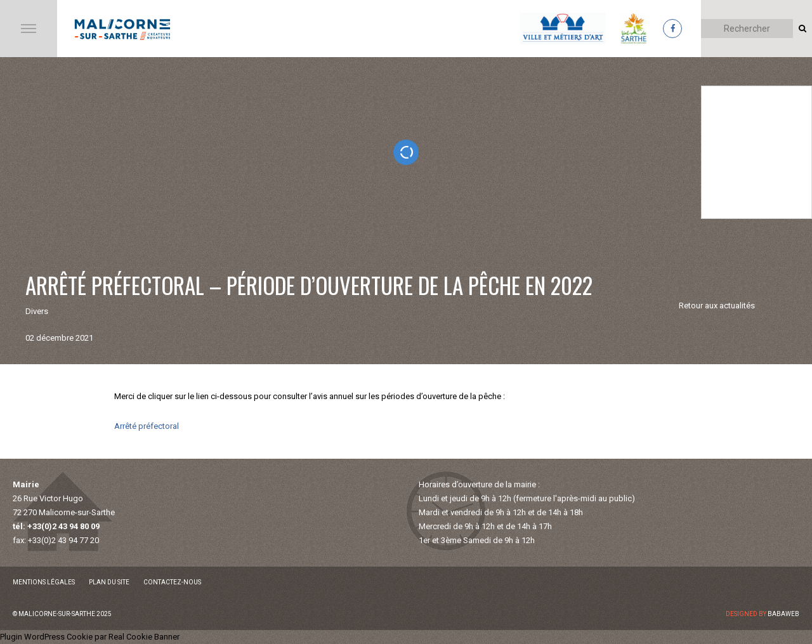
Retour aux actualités (717, 306)
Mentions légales (44, 582)
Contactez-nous (172, 582)
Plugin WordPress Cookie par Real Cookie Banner (90, 637)
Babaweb (783, 614)
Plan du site (109, 582)
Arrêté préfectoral (147, 426)
